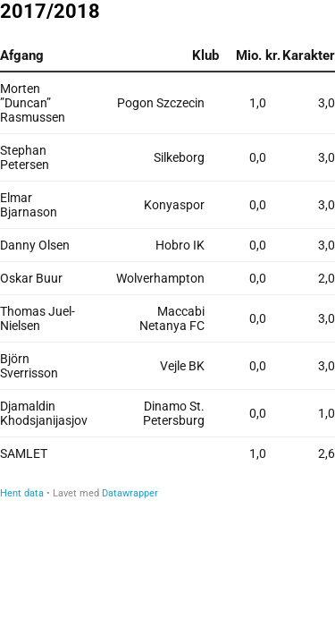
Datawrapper (130, 493)
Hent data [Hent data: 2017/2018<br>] (22, 493)
